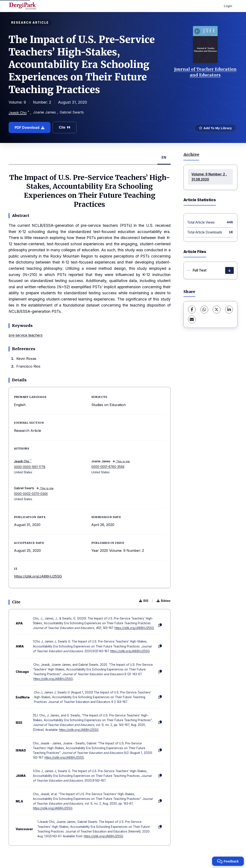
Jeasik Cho (18, 113)
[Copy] (160, 625)
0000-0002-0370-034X (31, 494)
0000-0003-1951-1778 (30, 467)
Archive (191, 155)
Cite (65, 127)
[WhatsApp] (204, 310)
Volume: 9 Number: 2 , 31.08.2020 (209, 177)
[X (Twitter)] (217, 310)
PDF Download (30, 127)
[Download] (229, 270)
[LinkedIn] (229, 310)
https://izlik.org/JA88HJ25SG (38, 576)
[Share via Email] (192, 319)
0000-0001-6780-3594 (108, 467)
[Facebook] (192, 310)
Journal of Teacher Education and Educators (205, 72)
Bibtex (164, 601)
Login (228, 6)
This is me (121, 461)
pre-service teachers (26, 335)
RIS (144, 601)
